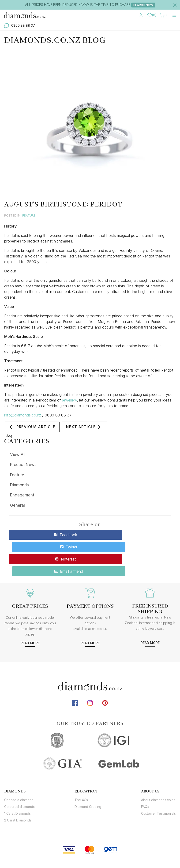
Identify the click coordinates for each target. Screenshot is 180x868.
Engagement (22, 496)
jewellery (69, 400)
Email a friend (131, 547)
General (17, 506)
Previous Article (34, 427)
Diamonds (19, 486)
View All (18, 455)
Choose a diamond (19, 776)
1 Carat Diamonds (17, 790)
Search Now (143, 5)
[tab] (19, 768)
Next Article (88, 427)
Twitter (131, 535)
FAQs (145, 783)
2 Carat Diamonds (18, 797)
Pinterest (49, 547)
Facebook (49, 535)
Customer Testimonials (158, 790)
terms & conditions (146, 850)
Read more (30, 619)
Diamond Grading (88, 783)
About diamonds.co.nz (158, 776)
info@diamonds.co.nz (23, 415)
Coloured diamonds (19, 783)
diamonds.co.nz (90, 850)
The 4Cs (81, 776)
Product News (23, 466)
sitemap (117, 850)
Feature (29, 215)
